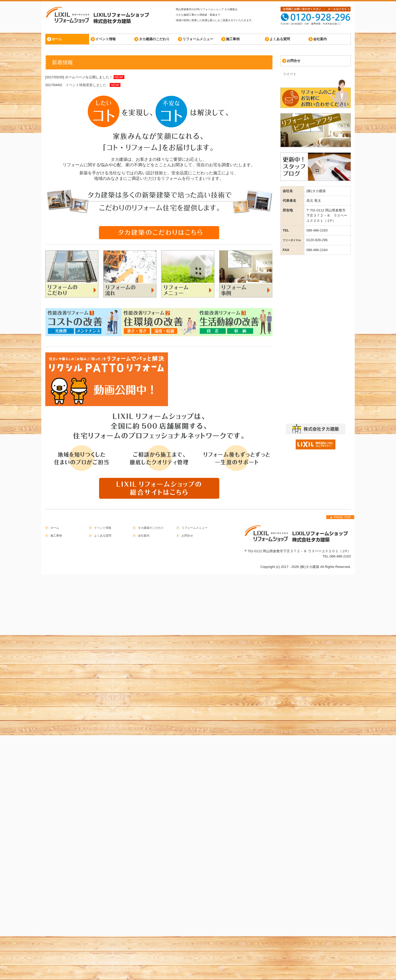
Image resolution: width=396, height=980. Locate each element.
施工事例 (233, 39)
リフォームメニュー (198, 39)
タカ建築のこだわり (154, 39)
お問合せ (294, 61)
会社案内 (320, 39)
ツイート (290, 74)
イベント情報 (106, 39)
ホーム (57, 39)
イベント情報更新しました (88, 85)
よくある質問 (280, 39)
